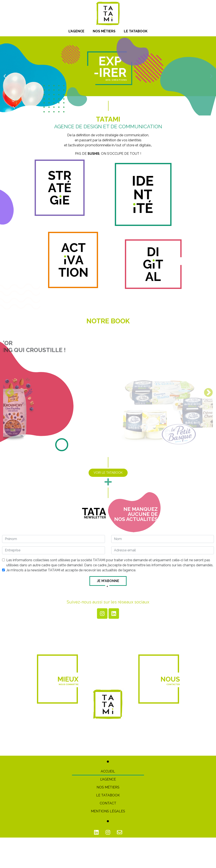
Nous (170, 680)
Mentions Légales (108, 811)
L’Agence (76, 31)
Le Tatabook (136, 31)
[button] (5, 76)
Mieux (68, 680)
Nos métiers (104, 31)
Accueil (108, 771)
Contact (108, 803)
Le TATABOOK (108, 795)
